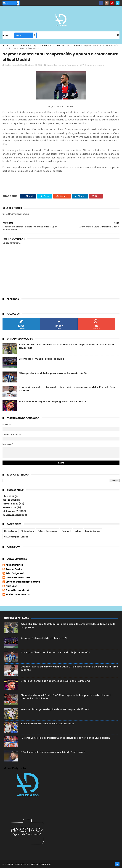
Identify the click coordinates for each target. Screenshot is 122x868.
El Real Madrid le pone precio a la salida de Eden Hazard (53, 752)
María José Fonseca (18, 595)
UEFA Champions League (68, 45)
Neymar (25, 45)
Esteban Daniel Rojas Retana (23, 582)
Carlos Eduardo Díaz (18, 578)
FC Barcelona (27, 531)
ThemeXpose (45, 864)
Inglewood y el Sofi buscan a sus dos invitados (47, 724)
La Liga (78, 531)
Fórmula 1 (66, 531)
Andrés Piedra (14, 569)
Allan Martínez (14, 565)
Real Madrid (46, 45)
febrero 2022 (10, 504)
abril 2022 (8, 496)
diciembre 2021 (12, 511)
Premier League (93, 531)
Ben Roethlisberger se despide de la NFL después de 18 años (55, 709)
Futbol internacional (48, 531)
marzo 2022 (10, 500)
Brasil (15, 45)
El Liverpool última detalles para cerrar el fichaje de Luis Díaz (54, 373)
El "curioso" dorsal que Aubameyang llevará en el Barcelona (54, 402)
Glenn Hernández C (17, 590)
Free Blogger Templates (15, 864)
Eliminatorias (11, 531)
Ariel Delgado (15, 768)
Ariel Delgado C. (15, 573)
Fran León (12, 586)
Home (5, 35)
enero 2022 (9, 507)
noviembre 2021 (12, 515)
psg (35, 45)
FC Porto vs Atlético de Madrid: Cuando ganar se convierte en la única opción (65, 738)
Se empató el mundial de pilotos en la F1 (42, 359)
